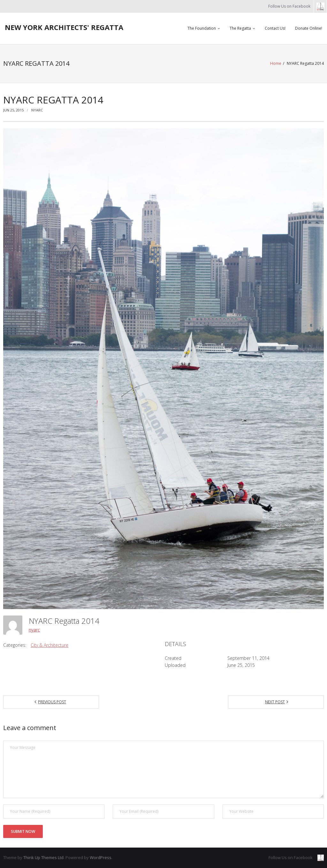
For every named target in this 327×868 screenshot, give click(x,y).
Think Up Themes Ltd (43, 857)
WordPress (101, 857)
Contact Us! (275, 28)
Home (276, 63)
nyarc (37, 110)
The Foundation (202, 28)
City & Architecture (49, 645)
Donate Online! (309, 28)
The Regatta (240, 28)
